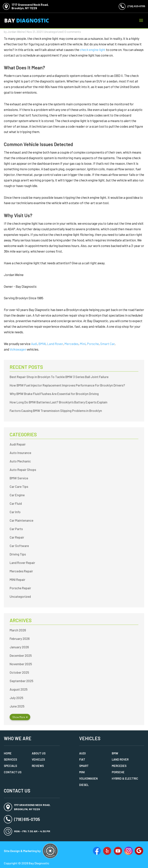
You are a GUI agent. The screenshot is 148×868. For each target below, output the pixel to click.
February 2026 (20, 639)
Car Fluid (16, 503)
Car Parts (16, 529)
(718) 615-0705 (136, 6)
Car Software (19, 546)
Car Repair (17, 537)
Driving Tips (18, 554)
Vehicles (38, 759)
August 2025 (19, 689)
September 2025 (21, 681)
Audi (34, 344)
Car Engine (17, 495)
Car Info (15, 512)
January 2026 (19, 647)
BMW (42, 344)
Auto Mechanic (20, 461)
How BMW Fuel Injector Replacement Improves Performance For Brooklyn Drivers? (67, 385)
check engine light (93, 50)
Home (8, 753)
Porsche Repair (20, 588)
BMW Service (19, 478)
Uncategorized (53, 32)
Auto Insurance (20, 453)
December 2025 (21, 655)
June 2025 (17, 706)
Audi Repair (18, 444)
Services (10, 759)
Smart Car (107, 344)
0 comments (73, 32)
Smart (84, 766)
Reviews (38, 766)
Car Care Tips (19, 486)
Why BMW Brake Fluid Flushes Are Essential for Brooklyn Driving (54, 394)
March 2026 (18, 630)
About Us (39, 753)
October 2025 (19, 672)
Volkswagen (18, 349)
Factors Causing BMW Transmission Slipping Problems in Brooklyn (56, 411)
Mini (83, 344)
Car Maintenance (21, 520)
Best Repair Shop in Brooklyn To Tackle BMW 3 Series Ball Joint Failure (59, 377)
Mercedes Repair (21, 571)
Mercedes (71, 344)
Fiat (82, 759)
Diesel (84, 785)
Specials (10, 766)
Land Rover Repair (22, 563)
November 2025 (21, 664)
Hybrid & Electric (125, 778)
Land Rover (55, 344)
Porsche (93, 344)
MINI (82, 772)
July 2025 (16, 698)
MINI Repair (17, 579)
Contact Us (13, 772)
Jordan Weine (16, 32)
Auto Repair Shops (23, 470)
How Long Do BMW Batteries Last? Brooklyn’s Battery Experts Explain (58, 402)
